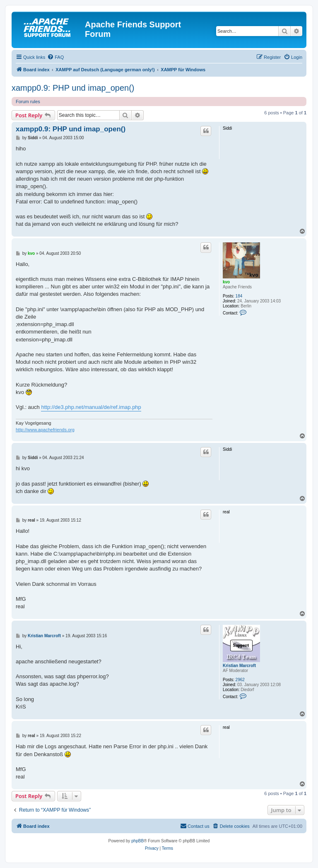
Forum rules (28, 102)
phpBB (137, 841)
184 (239, 296)
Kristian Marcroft (239, 666)
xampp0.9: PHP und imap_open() (73, 88)
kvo (226, 282)
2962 (240, 680)
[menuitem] (55, 57)
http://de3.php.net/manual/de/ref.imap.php (91, 407)
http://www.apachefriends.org (45, 430)
